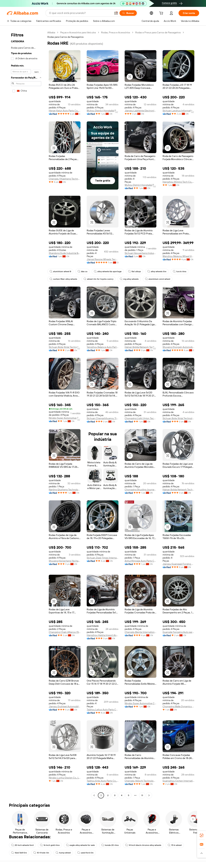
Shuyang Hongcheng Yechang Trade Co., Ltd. (65, 561)
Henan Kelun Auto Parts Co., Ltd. (65, 111)
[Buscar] (128, 13)
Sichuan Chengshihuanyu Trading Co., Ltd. (103, 418)
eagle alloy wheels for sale (80, 845)
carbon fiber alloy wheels (63, 279)
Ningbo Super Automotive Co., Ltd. (65, 418)
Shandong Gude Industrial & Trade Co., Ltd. (65, 253)
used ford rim (85, 853)
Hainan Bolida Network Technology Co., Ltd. (141, 347)
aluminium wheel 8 (60, 271)
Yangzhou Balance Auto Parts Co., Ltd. (103, 347)
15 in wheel (175, 845)
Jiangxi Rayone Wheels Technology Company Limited (103, 259)
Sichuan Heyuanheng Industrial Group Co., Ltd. (141, 253)
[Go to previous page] (94, 795)
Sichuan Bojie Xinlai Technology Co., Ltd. (65, 347)
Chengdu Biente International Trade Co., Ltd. (141, 632)
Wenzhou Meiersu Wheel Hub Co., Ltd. (178, 256)
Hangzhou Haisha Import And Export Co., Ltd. (103, 635)
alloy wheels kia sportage (108, 271)
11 (142, 795)
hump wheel (63, 853)
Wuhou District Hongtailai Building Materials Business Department (103, 111)
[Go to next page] (149, 795)
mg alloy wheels (129, 279)
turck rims (180, 271)
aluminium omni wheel (158, 279)
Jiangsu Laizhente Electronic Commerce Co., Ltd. (141, 111)
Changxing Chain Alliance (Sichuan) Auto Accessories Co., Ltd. (65, 632)
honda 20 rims (110, 845)
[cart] (162, 14)
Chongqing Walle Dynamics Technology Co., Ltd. (178, 706)
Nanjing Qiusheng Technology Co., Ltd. (65, 490)
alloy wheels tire (157, 271)
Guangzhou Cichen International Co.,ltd (178, 781)
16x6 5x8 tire (19, 853)
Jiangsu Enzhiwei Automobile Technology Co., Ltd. (65, 706)
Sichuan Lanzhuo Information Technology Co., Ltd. (178, 111)
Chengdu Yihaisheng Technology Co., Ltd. (65, 179)
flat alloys (134, 271)
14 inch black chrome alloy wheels (143, 845)
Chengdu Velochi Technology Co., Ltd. (141, 781)
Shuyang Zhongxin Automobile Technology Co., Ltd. (178, 347)
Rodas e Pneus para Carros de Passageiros (158, 32)
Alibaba (51, 32)
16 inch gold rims (50, 845)
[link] (202, 835)
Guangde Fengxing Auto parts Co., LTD (178, 632)
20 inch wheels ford (22, 845)
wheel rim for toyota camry (98, 279)
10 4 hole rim (41, 853)
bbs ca (82, 271)
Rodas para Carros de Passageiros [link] (65, 37)
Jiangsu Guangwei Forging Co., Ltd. (178, 564)
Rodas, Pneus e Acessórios (116, 32)
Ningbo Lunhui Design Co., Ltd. (65, 778)
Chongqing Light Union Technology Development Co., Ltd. (141, 418)
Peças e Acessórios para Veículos (78, 32)
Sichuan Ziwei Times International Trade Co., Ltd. (103, 558)
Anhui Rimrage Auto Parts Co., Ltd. (141, 561)
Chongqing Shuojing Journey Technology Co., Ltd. (141, 490)
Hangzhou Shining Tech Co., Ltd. (178, 182)
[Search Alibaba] (80, 13)
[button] (116, 13)
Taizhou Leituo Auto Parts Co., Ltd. (103, 710)
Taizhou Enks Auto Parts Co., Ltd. (103, 781)
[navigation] (26, 414)
